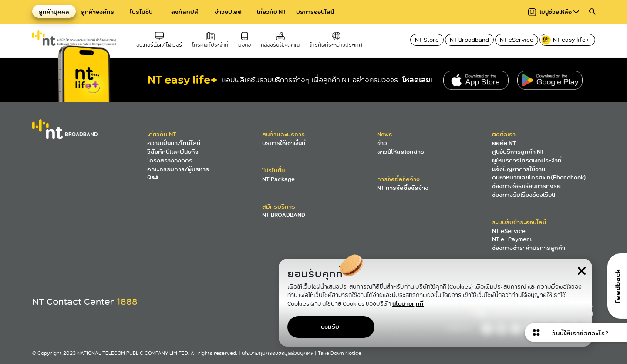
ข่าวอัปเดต (228, 12)
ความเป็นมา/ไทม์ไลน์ (174, 143)
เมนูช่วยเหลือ (554, 12)
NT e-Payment (512, 239)
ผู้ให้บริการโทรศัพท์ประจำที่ (527, 160)
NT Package (278, 179)
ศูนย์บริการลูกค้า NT (518, 152)
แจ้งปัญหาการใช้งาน (519, 169)
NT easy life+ (566, 40)
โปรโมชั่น (141, 12)
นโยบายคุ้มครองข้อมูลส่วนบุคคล (278, 353)
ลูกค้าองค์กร (98, 12)
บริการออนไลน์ (315, 12)
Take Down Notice (340, 353)
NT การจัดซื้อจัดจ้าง (403, 188)
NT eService (517, 40)
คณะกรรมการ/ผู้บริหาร (178, 169)
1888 (127, 302)
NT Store (427, 40)
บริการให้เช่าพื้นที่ (284, 143)
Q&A (153, 177)
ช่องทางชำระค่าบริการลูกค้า (529, 248)
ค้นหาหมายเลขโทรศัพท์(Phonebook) (539, 177)
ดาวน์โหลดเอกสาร (401, 152)
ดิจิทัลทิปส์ (185, 12)
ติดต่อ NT (504, 143)
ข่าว (382, 143)
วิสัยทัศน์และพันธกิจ (173, 152)
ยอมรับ (330, 327)
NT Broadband (469, 40)
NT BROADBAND (284, 215)
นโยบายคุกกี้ (408, 304)
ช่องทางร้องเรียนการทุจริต (526, 186)
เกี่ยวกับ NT (271, 12)
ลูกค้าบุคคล (54, 12)
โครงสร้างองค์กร (170, 160)
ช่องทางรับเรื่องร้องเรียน (524, 195)
